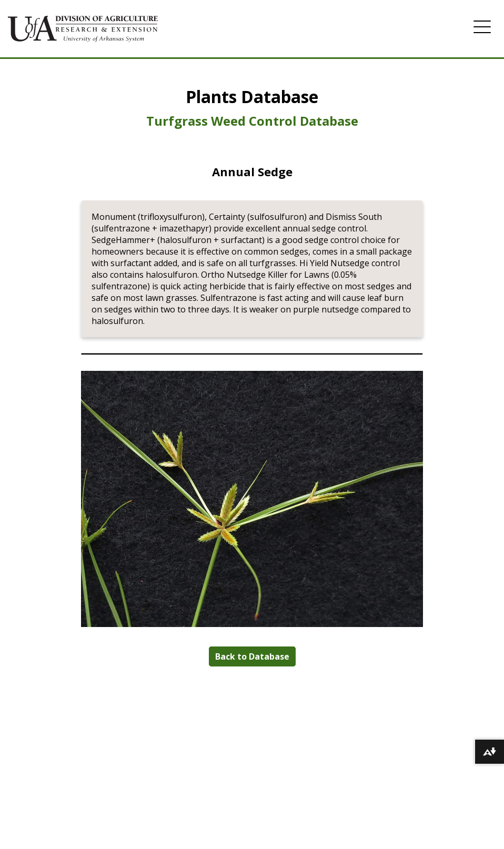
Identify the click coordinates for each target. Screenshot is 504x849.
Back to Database (252, 656)
